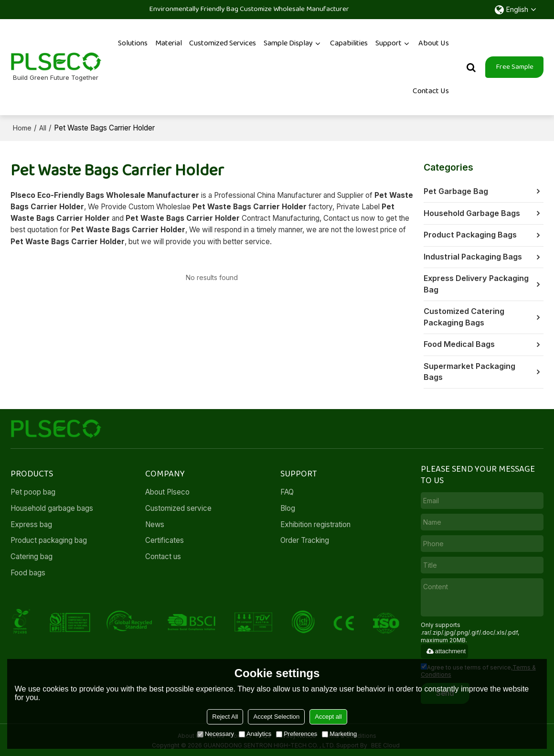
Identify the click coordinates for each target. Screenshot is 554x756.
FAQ (287, 490)
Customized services (223, 43)
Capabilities (349, 43)
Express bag (32, 523)
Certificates (165, 539)
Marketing (339, 734)
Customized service (178, 506)
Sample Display (288, 43)
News (155, 523)
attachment (446, 649)
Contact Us (431, 91)
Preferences (297, 734)
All (43, 127)
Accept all (328, 717)
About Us (434, 43)
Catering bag (32, 555)
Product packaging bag (49, 539)
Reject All (225, 717)
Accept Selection (276, 717)
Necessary (216, 734)
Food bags (28, 571)
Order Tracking (305, 539)
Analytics (255, 734)
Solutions (133, 43)
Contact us (163, 555)
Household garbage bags (52, 506)
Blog (288, 506)
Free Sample (515, 67)
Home (22, 127)
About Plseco (167, 490)
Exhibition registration (316, 523)
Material (169, 43)
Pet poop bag (33, 490)
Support (389, 43)
